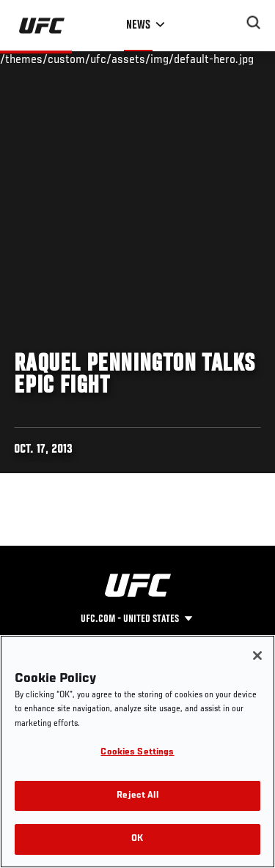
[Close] (257, 656)
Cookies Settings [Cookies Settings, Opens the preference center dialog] (137, 753)
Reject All (137, 796)
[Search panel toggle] (254, 23)
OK (137, 839)
